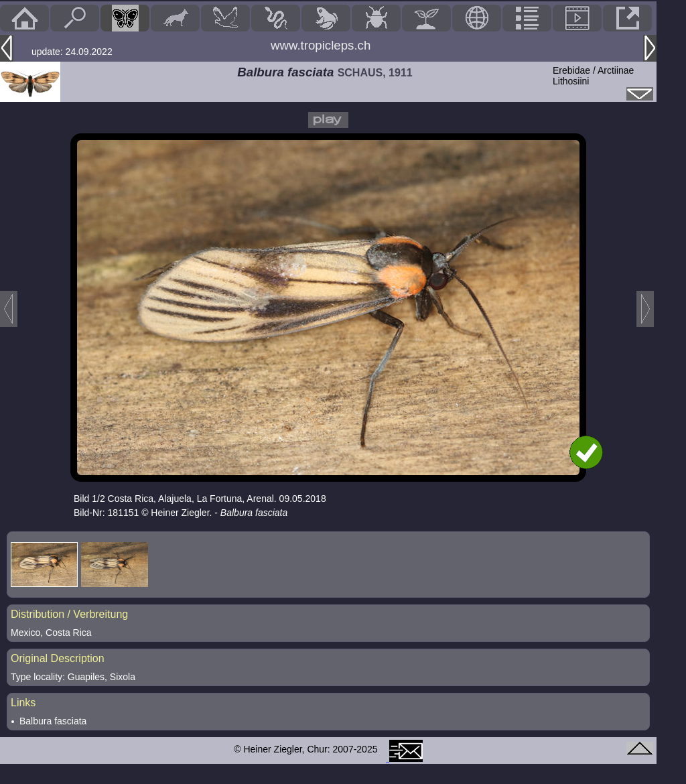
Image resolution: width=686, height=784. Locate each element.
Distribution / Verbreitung (69, 614)
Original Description (58, 658)
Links (23, 703)
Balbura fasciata (53, 721)
